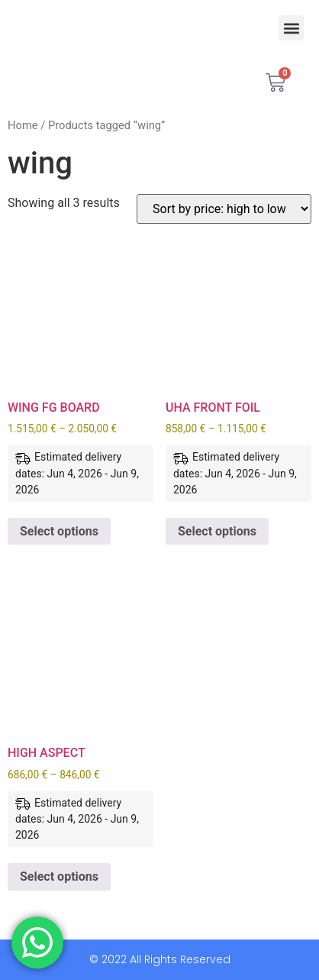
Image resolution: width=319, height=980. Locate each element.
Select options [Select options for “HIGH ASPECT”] (59, 877)
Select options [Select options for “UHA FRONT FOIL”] (217, 531)
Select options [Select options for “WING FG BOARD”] (59, 531)
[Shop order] (224, 209)
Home (23, 125)
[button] (291, 28)
